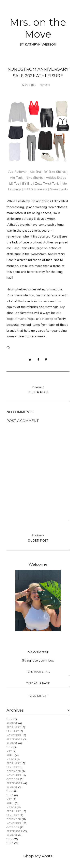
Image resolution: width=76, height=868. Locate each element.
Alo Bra (35, 172)
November (14, 735)
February (14, 727)
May (9, 751)
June (10, 795)
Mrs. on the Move (38, 28)
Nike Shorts (34, 178)
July (10, 719)
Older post (38, 392)
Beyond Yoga (25, 319)
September (14, 739)
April (10, 755)
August (12, 723)
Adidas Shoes (56, 178)
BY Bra (27, 184)
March (11, 759)
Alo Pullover (18, 172)
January (13, 731)
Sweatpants (59, 189)
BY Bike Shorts (55, 172)
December (14, 771)
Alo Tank (16, 178)
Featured (45, 85)
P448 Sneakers (36, 189)
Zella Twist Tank (47, 184)
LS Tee (14, 184)
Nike (45, 319)
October (13, 779)
